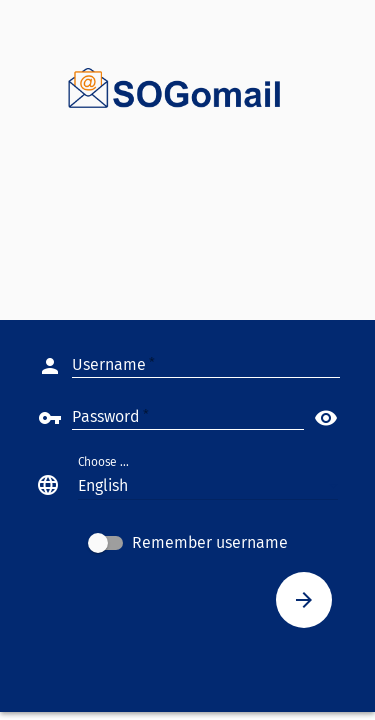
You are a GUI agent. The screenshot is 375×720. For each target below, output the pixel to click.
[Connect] (304, 600)
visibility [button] (326, 418)
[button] (208, 485)
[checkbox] (188, 543)
